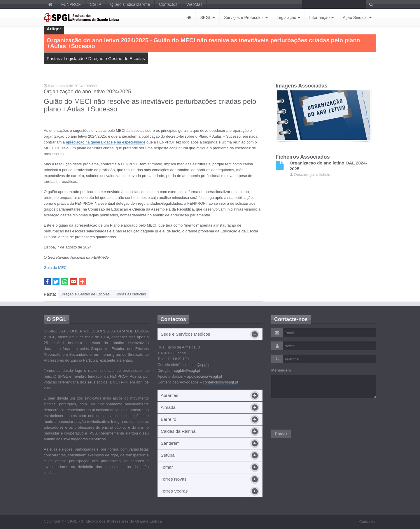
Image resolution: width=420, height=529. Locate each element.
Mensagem (281, 370)
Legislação (289, 17)
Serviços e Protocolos (246, 17)
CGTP (96, 4)
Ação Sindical (357, 17)
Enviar (281, 434)
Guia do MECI (56, 268)
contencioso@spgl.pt (220, 382)
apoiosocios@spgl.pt (204, 376)
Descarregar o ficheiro (311, 175)
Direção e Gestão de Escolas (117, 58)
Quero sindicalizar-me (130, 4)
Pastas (53, 58)
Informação (321, 17)
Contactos (168, 4)
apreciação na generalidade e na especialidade (106, 142)
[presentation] (316, 414)
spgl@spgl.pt (201, 365)
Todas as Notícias (131, 294)
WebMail (194, 4)
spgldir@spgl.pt (187, 371)
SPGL (208, 17)
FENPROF (71, 4)
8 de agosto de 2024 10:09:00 (71, 86)
